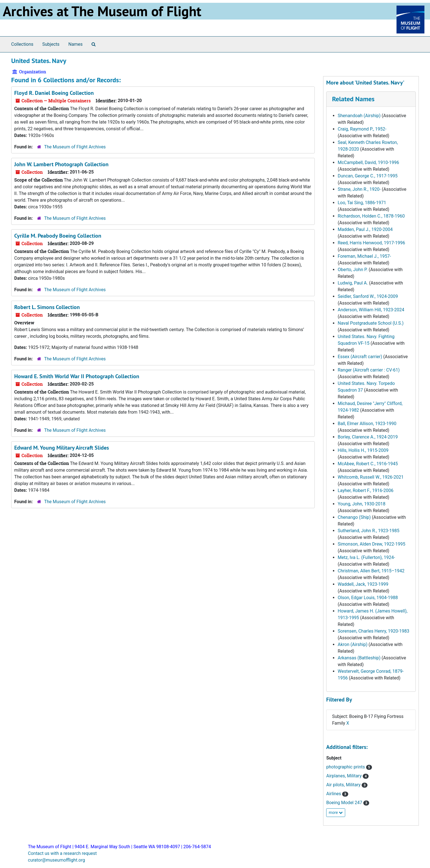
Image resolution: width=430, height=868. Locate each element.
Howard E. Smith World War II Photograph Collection (77, 376)
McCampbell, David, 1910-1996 (368, 162)
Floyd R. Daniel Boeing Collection (54, 93)
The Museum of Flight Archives (75, 147)
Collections (22, 44)
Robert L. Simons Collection (47, 307)
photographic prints (346, 767)
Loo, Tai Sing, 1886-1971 (362, 203)
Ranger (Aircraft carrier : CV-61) (369, 370)
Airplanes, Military (344, 776)
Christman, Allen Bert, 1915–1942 (371, 571)
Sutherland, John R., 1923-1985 (368, 531)
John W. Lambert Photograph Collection (61, 164)
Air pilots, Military (344, 785)
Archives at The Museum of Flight (102, 11)
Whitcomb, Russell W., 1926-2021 (371, 477)
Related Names (353, 99)
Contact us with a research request (62, 853)
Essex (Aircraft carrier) (360, 357)
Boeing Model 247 (345, 803)
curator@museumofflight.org (57, 860)
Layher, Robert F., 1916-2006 (366, 490)
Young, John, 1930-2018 (361, 504)
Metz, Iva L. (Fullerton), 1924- (366, 557)
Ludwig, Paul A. (353, 283)
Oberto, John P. (353, 270)
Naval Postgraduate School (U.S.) (371, 323)
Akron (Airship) (352, 644)
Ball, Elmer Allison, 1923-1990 (367, 424)
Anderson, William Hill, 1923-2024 (371, 310)
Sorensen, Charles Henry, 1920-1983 (373, 631)
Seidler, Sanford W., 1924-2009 (368, 296)
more (336, 812)
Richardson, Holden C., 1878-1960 (371, 216)
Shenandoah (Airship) (359, 116)
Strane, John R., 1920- (359, 189)
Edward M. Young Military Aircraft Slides (62, 448)
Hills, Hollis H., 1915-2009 (363, 450)
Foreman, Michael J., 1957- (364, 256)
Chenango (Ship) (354, 517)
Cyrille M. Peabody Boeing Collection (58, 236)
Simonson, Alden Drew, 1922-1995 (371, 544)
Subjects (51, 44)
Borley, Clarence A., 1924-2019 (368, 437)
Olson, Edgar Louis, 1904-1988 (368, 598)
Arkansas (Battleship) (359, 658)
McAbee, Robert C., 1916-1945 (368, 464)
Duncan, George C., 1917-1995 (368, 176)
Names (75, 44)
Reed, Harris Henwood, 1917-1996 (371, 243)
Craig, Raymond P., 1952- (362, 129)
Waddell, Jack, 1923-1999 (363, 584)
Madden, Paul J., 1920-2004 (365, 229)
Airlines (334, 794)
